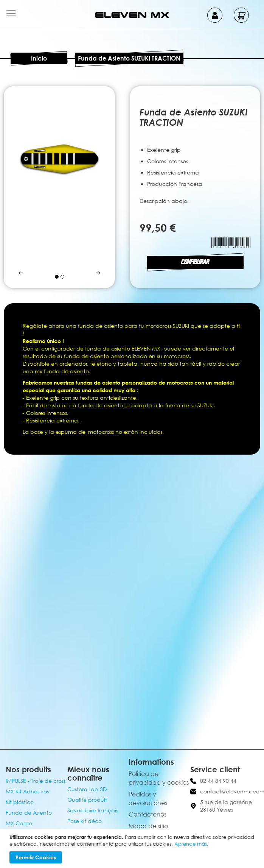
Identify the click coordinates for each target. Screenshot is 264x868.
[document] (133, 849)
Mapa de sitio (148, 826)
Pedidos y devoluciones (148, 799)
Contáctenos (148, 814)
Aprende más (191, 844)
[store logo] (132, 15)
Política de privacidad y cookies (159, 778)
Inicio (39, 58)
